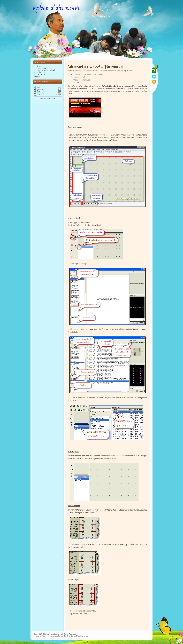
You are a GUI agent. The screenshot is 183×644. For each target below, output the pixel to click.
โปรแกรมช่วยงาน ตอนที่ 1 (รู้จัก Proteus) (96, 67)
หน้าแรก (38, 66)
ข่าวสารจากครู (41, 74)
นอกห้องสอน (40, 72)
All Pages (77, 82)
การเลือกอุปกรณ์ (79, 77)
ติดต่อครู (38, 76)
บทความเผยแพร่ (41, 68)
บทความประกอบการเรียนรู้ (45, 70)
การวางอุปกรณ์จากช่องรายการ (84, 80)
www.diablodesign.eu (95, 642)
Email (123, 71)
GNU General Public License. (77, 636)
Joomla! (37, 636)
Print (119, 71)
